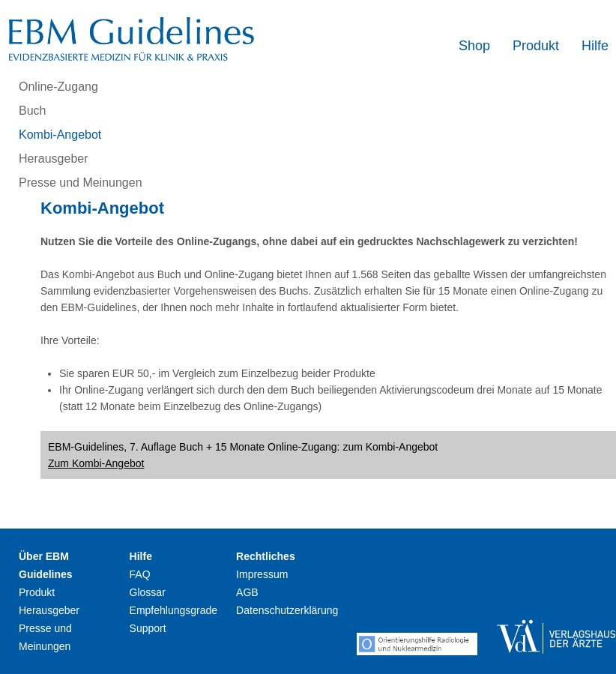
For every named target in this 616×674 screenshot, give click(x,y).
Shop (474, 46)
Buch (32, 111)
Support (148, 628)
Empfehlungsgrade (174, 610)
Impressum (262, 574)
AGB (247, 592)
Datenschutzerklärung (287, 610)
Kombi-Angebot (60, 135)
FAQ (140, 574)
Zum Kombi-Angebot (96, 463)
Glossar (148, 592)
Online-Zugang (58, 87)
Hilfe (595, 46)
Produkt (536, 46)
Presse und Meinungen (81, 183)
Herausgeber (54, 159)
